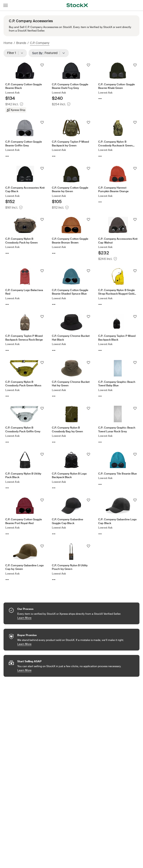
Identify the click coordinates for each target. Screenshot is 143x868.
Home (8, 43)
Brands (21, 43)
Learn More (69, 618)
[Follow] (42, 65)
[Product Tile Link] (25, 88)
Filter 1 (15, 53)
